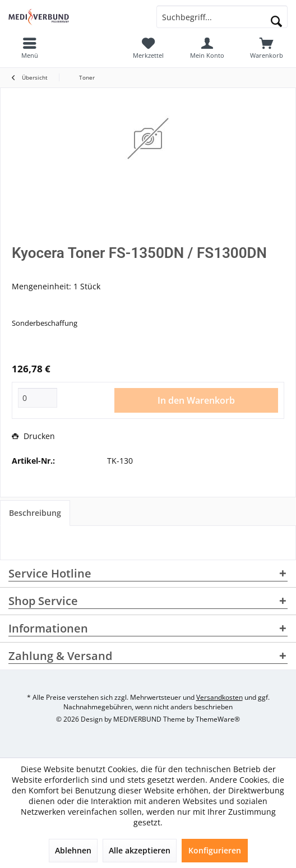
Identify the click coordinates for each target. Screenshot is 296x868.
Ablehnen (73, 850)
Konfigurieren (215, 850)
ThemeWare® (218, 719)
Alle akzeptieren (140, 850)
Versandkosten (219, 697)
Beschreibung (35, 513)
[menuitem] (266, 48)
